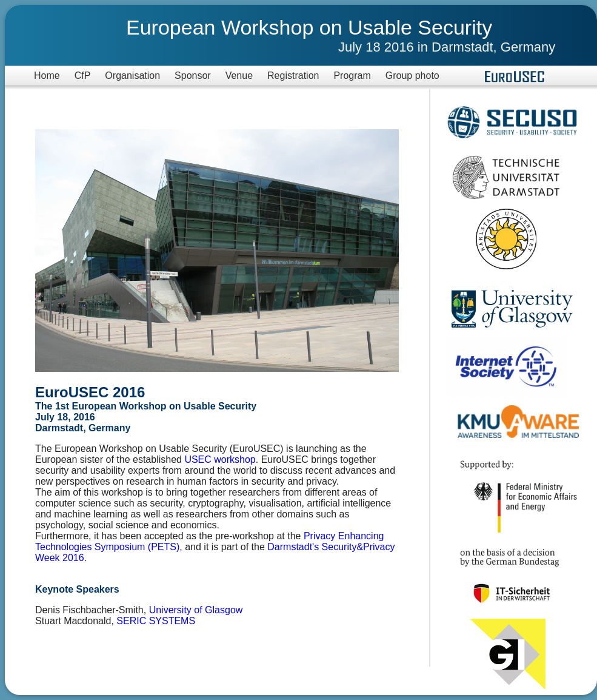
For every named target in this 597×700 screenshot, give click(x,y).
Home (47, 76)
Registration (293, 76)
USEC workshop (220, 459)
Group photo (412, 76)
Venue (239, 76)
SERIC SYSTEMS (156, 621)
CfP (83, 76)
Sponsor (193, 76)
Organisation (132, 76)
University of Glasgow (196, 610)
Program (352, 76)
